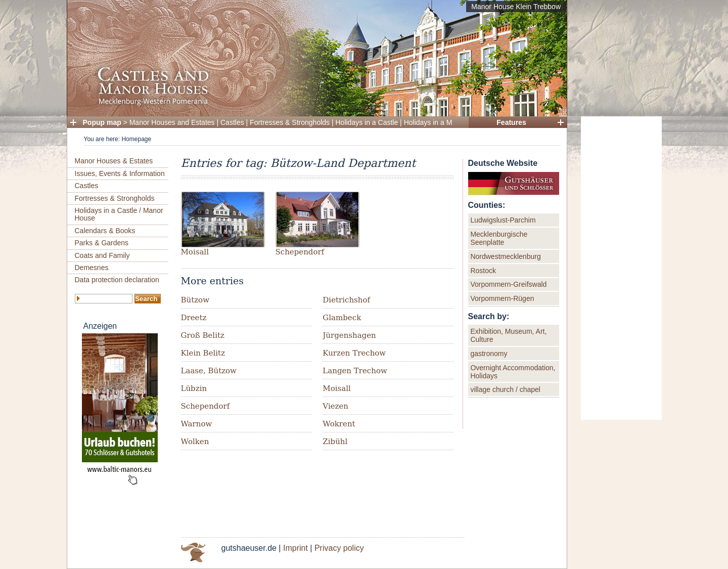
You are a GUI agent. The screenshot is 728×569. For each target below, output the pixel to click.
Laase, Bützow (209, 371)
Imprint (295, 548)
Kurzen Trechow (354, 353)
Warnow (197, 424)
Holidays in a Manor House (446, 122)
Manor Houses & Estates (114, 161)
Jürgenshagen (349, 335)
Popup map (102, 122)
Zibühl (335, 442)
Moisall (195, 252)
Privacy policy (339, 548)
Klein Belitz (203, 353)
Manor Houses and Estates (172, 122)
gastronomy (489, 354)
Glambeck (342, 318)
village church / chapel (505, 389)
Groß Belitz (203, 335)
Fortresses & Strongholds (290, 122)
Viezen (335, 406)
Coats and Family (102, 255)
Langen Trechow (355, 371)
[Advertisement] (621, 268)
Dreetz (194, 318)
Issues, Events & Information (120, 173)
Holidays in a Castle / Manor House (119, 214)
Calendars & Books (105, 231)
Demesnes (92, 268)
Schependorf (300, 252)
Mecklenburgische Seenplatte (499, 238)
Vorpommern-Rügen (502, 298)
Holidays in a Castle (367, 122)
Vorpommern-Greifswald (508, 284)
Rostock (483, 271)
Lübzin (194, 388)
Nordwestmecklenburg (505, 256)
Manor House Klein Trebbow (516, 7)
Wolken (195, 442)
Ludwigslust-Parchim (503, 220)
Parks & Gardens (102, 243)
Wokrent (339, 424)
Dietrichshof (346, 300)
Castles (232, 122)
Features (511, 122)
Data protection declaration (117, 280)
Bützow (195, 300)
